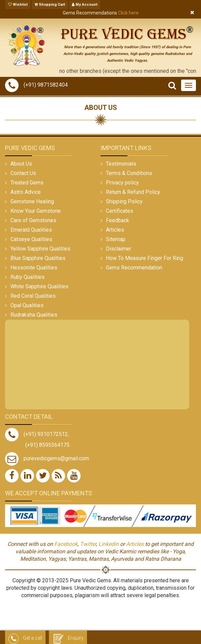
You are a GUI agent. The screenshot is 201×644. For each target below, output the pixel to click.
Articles (115, 230)
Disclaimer (119, 249)
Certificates (120, 211)
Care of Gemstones (33, 220)
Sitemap (116, 239)
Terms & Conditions (129, 173)
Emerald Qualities (31, 230)
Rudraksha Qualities (34, 315)
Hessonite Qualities (34, 268)
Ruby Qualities (27, 277)
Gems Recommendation (134, 268)
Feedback (118, 220)
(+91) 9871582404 (36, 85)
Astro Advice (26, 192)
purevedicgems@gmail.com (56, 458)
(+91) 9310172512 (36, 434)
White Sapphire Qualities (39, 286)
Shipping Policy (124, 201)
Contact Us (23, 173)
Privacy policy (122, 183)
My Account (85, 5)
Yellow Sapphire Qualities (40, 249)
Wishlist (18, 5)
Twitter (88, 544)
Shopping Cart (50, 5)
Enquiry (68, 638)
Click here (128, 13)
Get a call (25, 638)
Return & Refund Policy (133, 192)
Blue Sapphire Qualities (38, 258)
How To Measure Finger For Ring (145, 258)
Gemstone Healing (32, 201)
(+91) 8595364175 (47, 445)
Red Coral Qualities (33, 296)
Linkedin (109, 544)
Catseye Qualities (31, 239)
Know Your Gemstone (36, 211)
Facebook (66, 544)
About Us (21, 164)
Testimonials (121, 164)
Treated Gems (27, 183)
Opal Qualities (27, 305)
